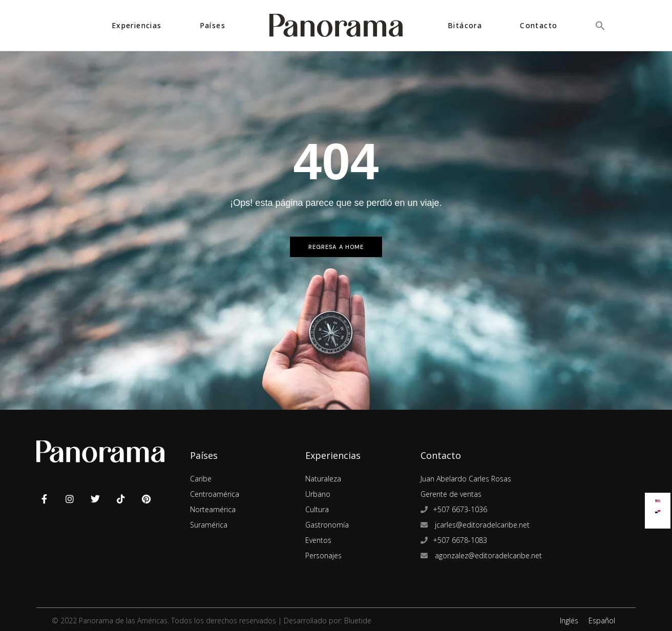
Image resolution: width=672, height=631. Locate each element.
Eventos (318, 540)
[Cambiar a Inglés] (658, 499)
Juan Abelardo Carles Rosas (466, 479)
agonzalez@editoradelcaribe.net (487, 555)
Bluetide (358, 621)
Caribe (201, 479)
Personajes (323, 555)
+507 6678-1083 (460, 540)
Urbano (318, 494)
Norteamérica (213, 509)
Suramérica (209, 525)
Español (602, 621)
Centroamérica (215, 494)
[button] (600, 25)
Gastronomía (327, 525)
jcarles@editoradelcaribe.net (481, 525)
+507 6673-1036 (460, 509)
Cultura (317, 509)
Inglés (569, 621)
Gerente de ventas (451, 494)
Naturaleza (323, 479)
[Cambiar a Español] (658, 509)
